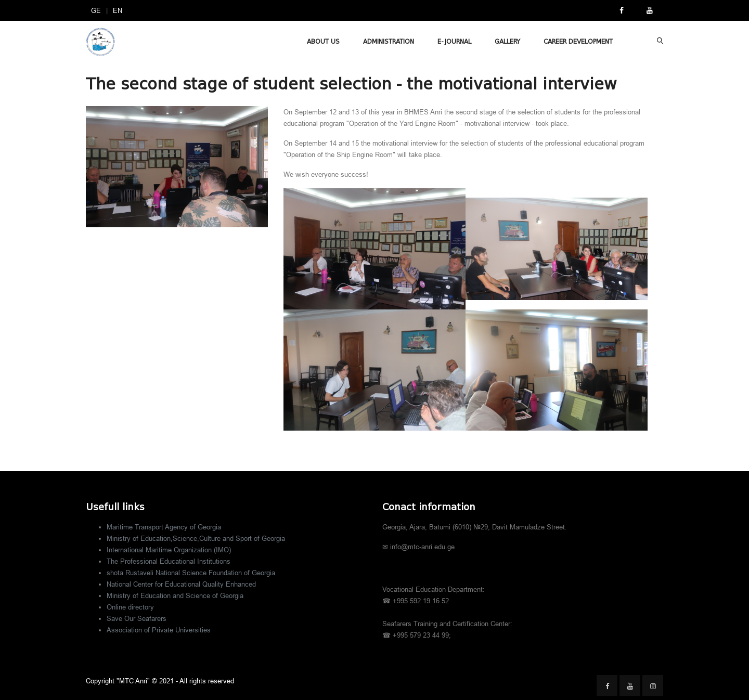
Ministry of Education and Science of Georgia (175, 595)
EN (118, 10)
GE (96, 10)
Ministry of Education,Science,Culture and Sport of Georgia (196, 538)
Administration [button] (389, 42)
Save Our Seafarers (137, 618)
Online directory (130, 607)
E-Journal (454, 42)
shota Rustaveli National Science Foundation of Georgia (191, 573)
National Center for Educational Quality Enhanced (181, 584)
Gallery (507, 42)
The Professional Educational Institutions (169, 561)
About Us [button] (323, 42)
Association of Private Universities (159, 630)
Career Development (578, 42)
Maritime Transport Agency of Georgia (164, 527)
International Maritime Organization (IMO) (169, 550)
